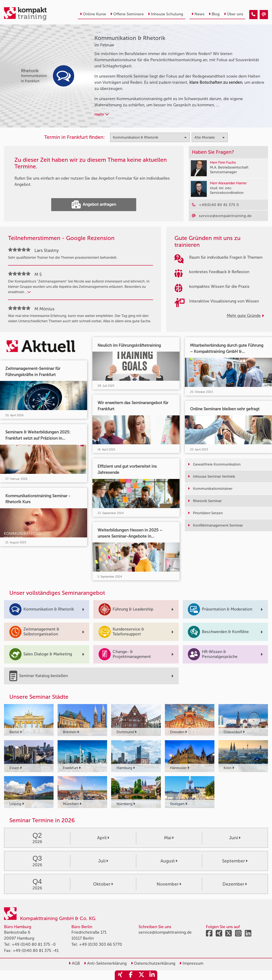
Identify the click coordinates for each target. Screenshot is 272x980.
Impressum (191, 963)
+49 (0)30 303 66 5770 (101, 944)
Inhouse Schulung (166, 14)
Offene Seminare (127, 14)
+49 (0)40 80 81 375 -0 (34, 944)
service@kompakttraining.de (165, 932)
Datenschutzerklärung (153, 963)
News (198, 14)
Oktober (103, 884)
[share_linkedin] (152, 975)
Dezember (235, 884)
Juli (103, 861)
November (169, 884)
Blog (214, 14)
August (169, 861)
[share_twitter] (141, 975)
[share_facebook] (131, 975)
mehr (102, 114)
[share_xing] (120, 975)
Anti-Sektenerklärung (105, 963)
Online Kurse (93, 14)
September (235, 861)
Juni (235, 838)
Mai (169, 838)
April (103, 838)
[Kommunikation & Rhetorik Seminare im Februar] (253, 15)
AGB (74, 963)
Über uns (234, 14)
